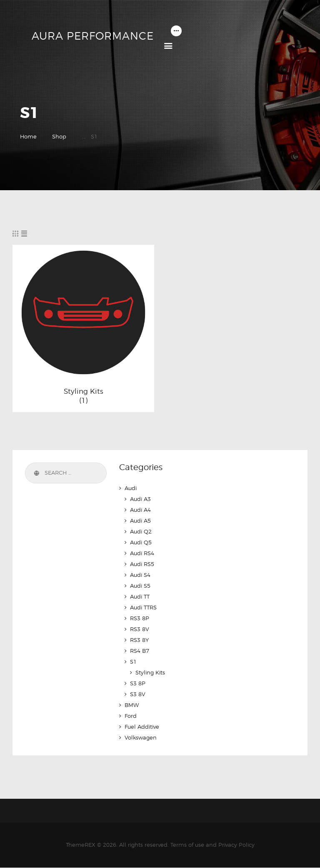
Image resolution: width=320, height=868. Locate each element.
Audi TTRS (143, 607)
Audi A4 (140, 510)
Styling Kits (84, 391)
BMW (132, 705)
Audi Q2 (141, 531)
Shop (59, 136)
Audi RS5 (142, 564)
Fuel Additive (142, 727)
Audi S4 (140, 575)
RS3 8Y (139, 640)
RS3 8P (140, 618)
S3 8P (138, 683)
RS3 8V (140, 629)
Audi (131, 488)
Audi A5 (140, 521)
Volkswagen (141, 737)
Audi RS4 (142, 553)
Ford (131, 716)
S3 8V (138, 694)
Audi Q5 (141, 542)
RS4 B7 (140, 651)
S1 (133, 662)
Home (28, 136)
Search (36, 473)
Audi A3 (140, 499)
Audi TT (140, 596)
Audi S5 (140, 586)
